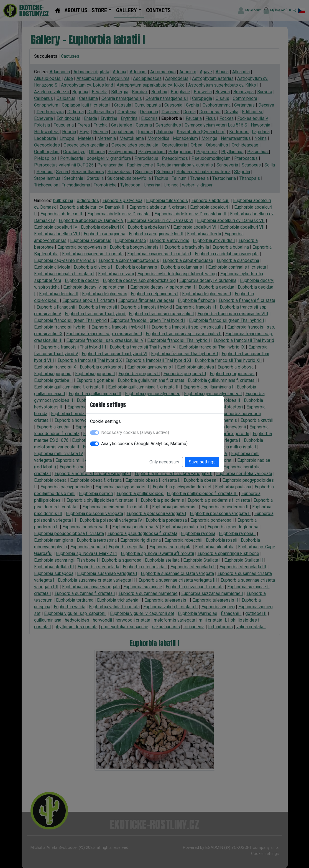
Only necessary (164, 462)
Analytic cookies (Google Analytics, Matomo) (144, 444)
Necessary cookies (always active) (135, 432)
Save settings (202, 462)
